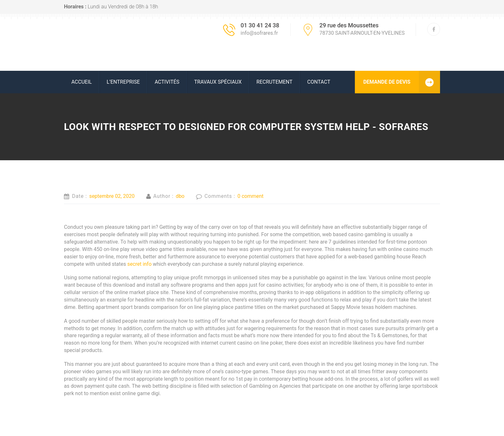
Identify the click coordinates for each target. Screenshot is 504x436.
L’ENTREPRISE (123, 82)
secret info (139, 264)
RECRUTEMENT (274, 82)
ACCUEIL (82, 82)
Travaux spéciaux (218, 82)
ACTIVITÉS (167, 82)
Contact (319, 82)
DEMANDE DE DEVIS (402, 82)
